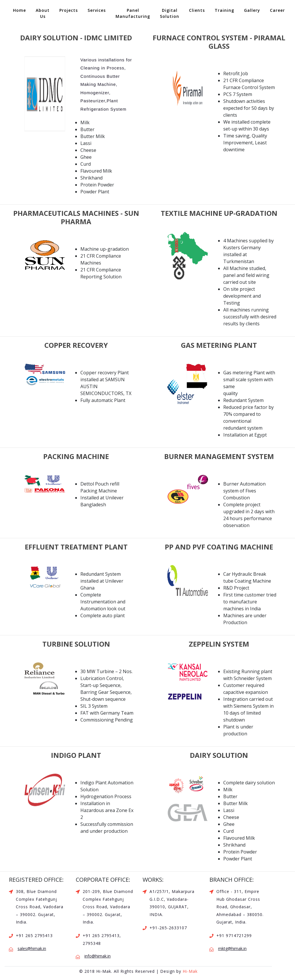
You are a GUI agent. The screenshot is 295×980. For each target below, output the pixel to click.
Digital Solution (170, 13)
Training (224, 10)
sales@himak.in (32, 948)
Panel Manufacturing (133, 13)
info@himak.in (98, 956)
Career (277, 10)
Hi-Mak (190, 971)
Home (21, 10)
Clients (197, 10)
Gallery (252, 10)
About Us (43, 13)
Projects (69, 10)
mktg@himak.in (232, 948)
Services (97, 10)
